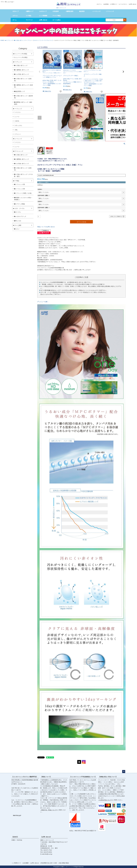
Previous (40, 118)
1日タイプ (16, 11)
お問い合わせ (133, 4)
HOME (2, 40)
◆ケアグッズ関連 (19, 204)
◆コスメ (17, 229)
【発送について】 (46, 777)
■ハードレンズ (17, 109)
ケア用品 (29, 16)
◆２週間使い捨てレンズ (21, 70)
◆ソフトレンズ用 (19, 184)
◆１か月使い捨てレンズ (21, 74)
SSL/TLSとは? (17, 815)
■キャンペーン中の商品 (20, 54)
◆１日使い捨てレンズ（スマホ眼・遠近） (23, 175)
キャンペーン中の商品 (21, 57)
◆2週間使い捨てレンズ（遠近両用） (23, 103)
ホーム (15, 20)
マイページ (29, 20)
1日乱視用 (56, 11)
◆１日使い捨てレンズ (20, 40)
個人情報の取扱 (64, 863)
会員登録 (106, 4)
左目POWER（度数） (44, 208)
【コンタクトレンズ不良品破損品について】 (83, 777)
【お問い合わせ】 (46, 837)
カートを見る (57, 20)
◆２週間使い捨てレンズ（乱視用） (23, 86)
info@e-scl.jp (48, 854)
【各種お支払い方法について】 (108, 777)
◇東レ (16, 130)
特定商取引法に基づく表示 (49, 863)
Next (123, 118)
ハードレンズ (96, 11)
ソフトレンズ (110, 11)
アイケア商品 (57, 16)
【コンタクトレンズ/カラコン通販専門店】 (25, 777)
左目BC (40, 201)
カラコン (15, 16)
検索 (125, 20)
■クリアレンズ (9, 40)
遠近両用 (82, 11)
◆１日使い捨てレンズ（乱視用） (23, 80)
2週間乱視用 (70, 11)
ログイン (100, 4)
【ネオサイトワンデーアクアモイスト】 (43, 40)
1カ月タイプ (43, 11)
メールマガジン (123, 4)
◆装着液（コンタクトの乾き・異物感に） (23, 199)
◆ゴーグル (17, 212)
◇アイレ (29, 40)
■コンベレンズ (17, 139)
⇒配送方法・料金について (48, 810)
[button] (40, 72)
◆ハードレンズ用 (19, 189)
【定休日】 (15, 837)
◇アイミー (17, 134)
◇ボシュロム (18, 125)
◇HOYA (17, 121)
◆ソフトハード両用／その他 (23, 193)
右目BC (40, 189)
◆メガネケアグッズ (20, 216)
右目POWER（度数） (44, 195)
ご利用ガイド (114, 4)
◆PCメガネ (18, 221)
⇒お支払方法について (105, 800)
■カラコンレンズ (18, 151)
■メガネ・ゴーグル (19, 208)
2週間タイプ (30, 11)
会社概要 (26, 863)
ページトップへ (124, 772)
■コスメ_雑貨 (17, 225)
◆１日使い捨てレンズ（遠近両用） (23, 97)
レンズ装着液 (43, 16)
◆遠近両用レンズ (19, 91)
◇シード (17, 117)
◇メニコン (17, 112)
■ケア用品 (16, 181)
